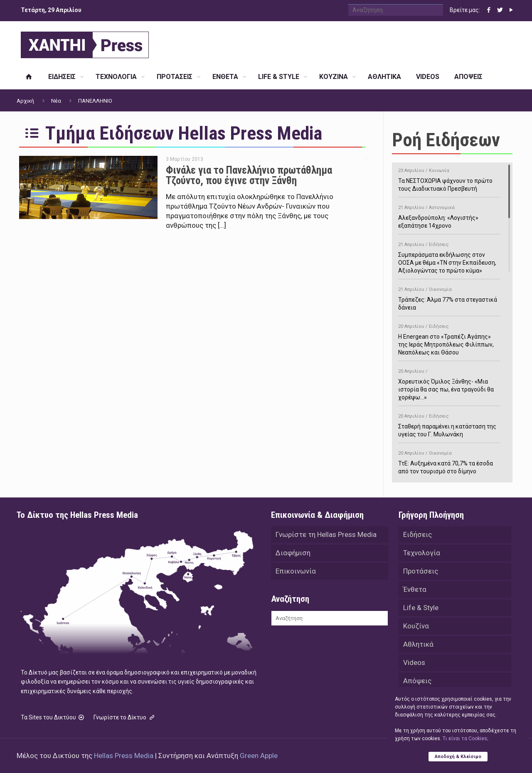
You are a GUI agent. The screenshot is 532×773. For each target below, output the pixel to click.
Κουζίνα (416, 626)
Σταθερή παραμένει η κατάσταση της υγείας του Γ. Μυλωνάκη (449, 424)
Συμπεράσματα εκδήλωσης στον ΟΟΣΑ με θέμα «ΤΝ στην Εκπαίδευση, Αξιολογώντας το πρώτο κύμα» (449, 256)
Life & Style (421, 608)
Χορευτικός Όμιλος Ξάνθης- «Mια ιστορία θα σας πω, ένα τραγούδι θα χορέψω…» (449, 383)
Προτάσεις (421, 571)
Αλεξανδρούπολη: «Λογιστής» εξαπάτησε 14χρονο (449, 215)
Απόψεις (417, 681)
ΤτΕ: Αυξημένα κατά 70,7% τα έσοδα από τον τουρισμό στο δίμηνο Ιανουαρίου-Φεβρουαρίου (449, 465)
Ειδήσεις (417, 534)
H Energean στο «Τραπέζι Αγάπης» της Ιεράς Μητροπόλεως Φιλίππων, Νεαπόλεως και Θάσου (449, 338)
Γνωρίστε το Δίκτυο (125, 717)
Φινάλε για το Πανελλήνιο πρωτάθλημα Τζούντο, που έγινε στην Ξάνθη (249, 175)
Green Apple (259, 756)
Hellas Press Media (124, 756)
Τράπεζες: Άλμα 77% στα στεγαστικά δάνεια (449, 297)
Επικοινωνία (296, 571)
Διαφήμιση (293, 553)
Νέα (56, 101)
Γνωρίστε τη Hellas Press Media (326, 534)
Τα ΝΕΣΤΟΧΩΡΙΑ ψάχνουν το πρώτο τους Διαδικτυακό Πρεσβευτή (449, 178)
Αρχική (25, 101)
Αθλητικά (418, 644)
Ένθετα (415, 589)
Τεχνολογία (422, 553)
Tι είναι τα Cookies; (465, 739)
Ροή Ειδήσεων (446, 140)
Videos (414, 662)
